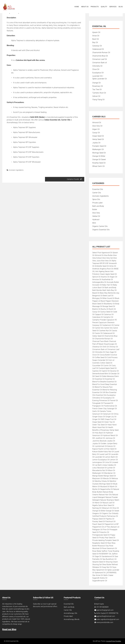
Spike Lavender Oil (100, 79)
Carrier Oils (97, 193)
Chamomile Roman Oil (101, 52)
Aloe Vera (96, 213)
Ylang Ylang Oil (98, 100)
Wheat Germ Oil (98, 166)
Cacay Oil (96, 133)
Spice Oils (96, 199)
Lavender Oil (97, 76)
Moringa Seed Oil (99, 153)
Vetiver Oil (96, 96)
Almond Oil (97, 123)
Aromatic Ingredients (16, 170)
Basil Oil (96, 39)
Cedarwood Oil (98, 49)
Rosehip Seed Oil (99, 163)
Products (95, 7)
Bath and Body (98, 206)
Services (113, 7)
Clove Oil (96, 69)
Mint (94, 223)
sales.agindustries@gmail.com (108, 619)
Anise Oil (96, 36)
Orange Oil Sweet (99, 159)
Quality (104, 7)
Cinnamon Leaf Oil (100, 59)
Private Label (97, 203)
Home (77, 7)
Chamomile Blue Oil (100, 56)
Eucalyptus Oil (98, 73)
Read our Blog (9, 629)
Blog (121, 7)
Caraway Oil (97, 46)
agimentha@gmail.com (105, 610)
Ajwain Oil (96, 32)
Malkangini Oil (98, 149)
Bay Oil (95, 42)
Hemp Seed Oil (98, 139)
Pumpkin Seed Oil (99, 146)
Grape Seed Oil (98, 136)
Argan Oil (96, 129)
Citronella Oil (97, 66)
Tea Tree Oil (97, 89)
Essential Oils (98, 189)
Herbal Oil (96, 216)
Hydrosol (96, 220)
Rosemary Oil (98, 86)
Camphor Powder (74, 179)
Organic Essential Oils (101, 230)
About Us (85, 7)
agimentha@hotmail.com (106, 616)
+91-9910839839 (102, 607)
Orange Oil (96, 83)
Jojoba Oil (96, 143)
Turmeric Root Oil (99, 93)
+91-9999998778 (112, 613)
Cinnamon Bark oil (100, 63)
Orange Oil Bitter (99, 156)
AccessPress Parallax (114, 641)
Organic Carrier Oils (100, 226)
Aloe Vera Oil (97, 126)
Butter (95, 209)
